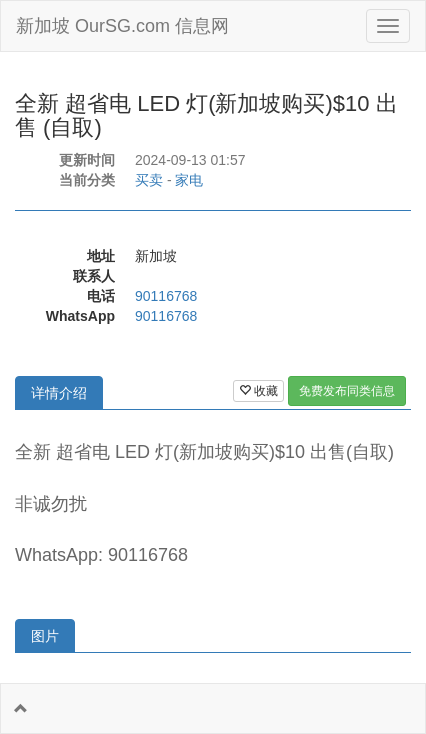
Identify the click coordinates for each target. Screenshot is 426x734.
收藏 (258, 391)
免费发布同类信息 (347, 391)
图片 (45, 636)
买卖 (149, 180)
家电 (189, 180)
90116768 (166, 296)
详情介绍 (59, 393)
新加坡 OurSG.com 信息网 (122, 26)
